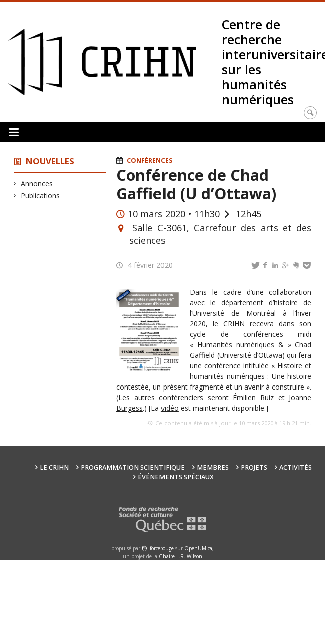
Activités (296, 468)
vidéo (170, 408)
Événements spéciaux (176, 477)
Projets (254, 468)
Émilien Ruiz (253, 397)
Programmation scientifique (133, 468)
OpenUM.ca (198, 548)
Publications (40, 196)
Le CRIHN (54, 468)
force (162, 548)
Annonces (37, 183)
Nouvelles (50, 161)
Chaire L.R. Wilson (181, 556)
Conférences (149, 160)
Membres (213, 468)
